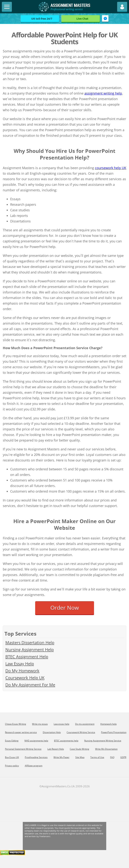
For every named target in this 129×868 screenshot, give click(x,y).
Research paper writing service (21, 732)
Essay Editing (12, 741)
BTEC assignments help (66, 741)
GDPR (123, 757)
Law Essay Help (20, 664)
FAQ (112, 757)
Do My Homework (22, 671)
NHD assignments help (36, 741)
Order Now (65, 608)
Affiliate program (34, 766)
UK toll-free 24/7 (42, 19)
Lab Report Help (56, 749)
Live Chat (82, 19)
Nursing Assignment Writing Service (103, 741)
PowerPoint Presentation (114, 732)
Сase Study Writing (79, 749)
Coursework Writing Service (81, 732)
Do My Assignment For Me (30, 685)
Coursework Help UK (25, 678)
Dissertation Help (52, 732)
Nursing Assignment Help (30, 649)
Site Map (80, 757)
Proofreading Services (36, 757)
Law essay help (61, 724)
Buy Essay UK (12, 757)
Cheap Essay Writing (16, 724)
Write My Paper (61, 757)
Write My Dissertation (106, 749)
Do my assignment (85, 724)
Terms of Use (97, 757)
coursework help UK (111, 168)
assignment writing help (103, 93)
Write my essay (40, 724)
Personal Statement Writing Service (23, 749)
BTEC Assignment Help (27, 657)
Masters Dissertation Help (30, 642)
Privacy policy (12, 766)
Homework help (108, 724)
